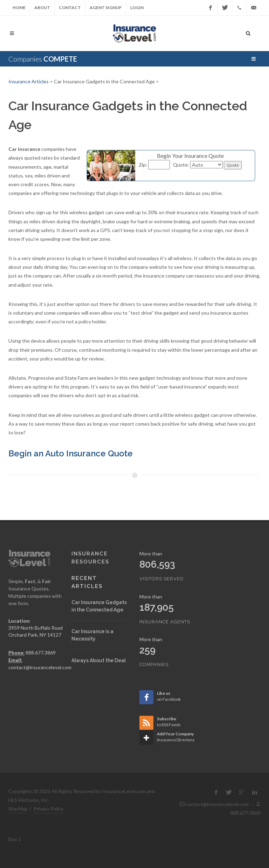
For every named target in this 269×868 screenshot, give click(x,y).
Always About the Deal (99, 660)
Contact (70, 8)
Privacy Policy (49, 809)
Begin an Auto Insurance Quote (71, 453)
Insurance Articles (29, 81)
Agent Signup (106, 8)
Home (19, 8)
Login (137, 8)
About (42, 8)
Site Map (18, 809)
